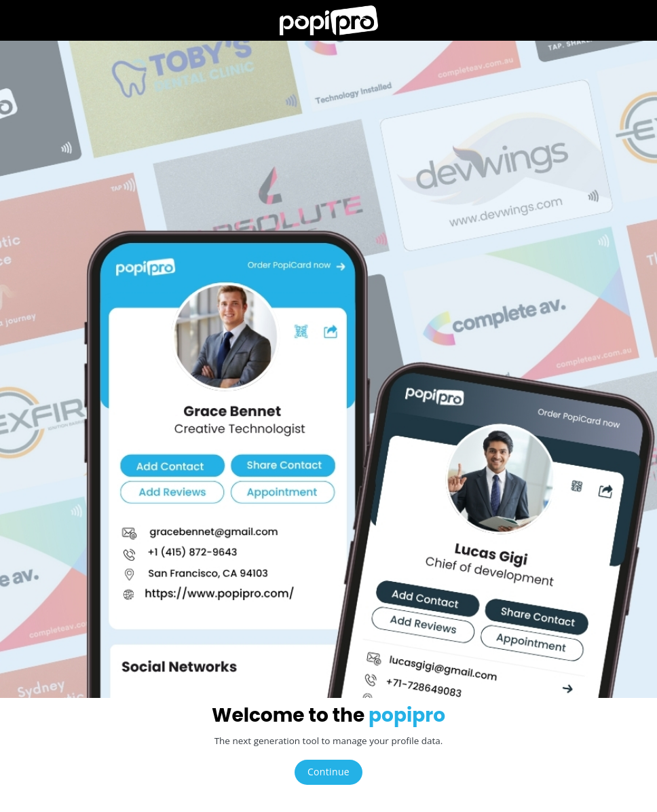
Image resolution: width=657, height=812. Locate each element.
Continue (328, 772)
